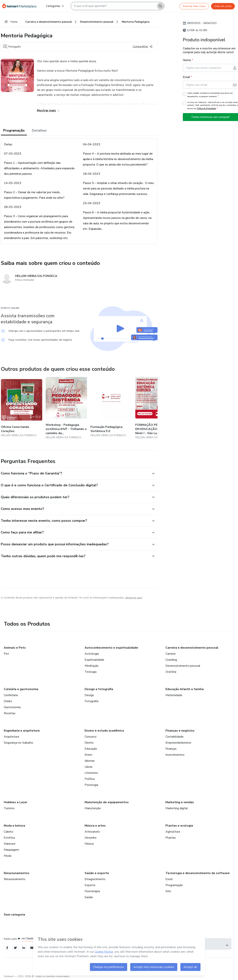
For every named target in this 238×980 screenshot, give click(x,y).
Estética (9, 838)
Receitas (10, 713)
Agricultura (173, 832)
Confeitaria (11, 695)
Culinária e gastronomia (21, 689)
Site (168, 891)
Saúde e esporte (97, 873)
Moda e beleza (14, 826)
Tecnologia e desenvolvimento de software (198, 873)
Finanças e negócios (180, 731)
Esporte (90, 885)
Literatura (91, 773)
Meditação (92, 666)
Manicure (10, 844)
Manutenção (93, 808)
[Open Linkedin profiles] (24, 948)
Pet (6, 654)
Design (89, 695)
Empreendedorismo (178, 743)
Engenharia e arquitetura (22, 731)
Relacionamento (15, 879)
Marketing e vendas (180, 802)
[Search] (160, 6)
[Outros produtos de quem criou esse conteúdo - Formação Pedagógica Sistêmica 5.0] (111, 408)
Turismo (9, 808)
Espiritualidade (94, 660)
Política (90, 779)
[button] (75, 474)
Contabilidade (174, 737)
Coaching (171, 660)
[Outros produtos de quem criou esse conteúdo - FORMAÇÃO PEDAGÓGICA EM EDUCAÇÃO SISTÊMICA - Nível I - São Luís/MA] (156, 408)
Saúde (89, 897)
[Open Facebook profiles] (7, 948)
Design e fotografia (99, 689)
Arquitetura (11, 737)
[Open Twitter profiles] (15, 948)
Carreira (170, 654)
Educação (91, 749)
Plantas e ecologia (179, 826)
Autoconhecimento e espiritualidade (111, 648)
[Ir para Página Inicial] (21, 6)
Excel (169, 879)
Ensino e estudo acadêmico (104, 731)
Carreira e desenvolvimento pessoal (192, 648)
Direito (89, 743)
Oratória (171, 672)
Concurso (91, 737)
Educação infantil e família (185, 689)
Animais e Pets (15, 648)
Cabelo (8, 832)
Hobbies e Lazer (16, 802)
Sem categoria (14, 915)
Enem (88, 755)
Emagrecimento (95, 879)
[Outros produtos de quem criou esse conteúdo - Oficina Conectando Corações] (22, 408)
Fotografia (91, 701)
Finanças (171, 749)
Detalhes (39, 130)
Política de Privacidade (207, 108)
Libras (89, 767)
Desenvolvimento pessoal (183, 666)
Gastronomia (12, 707)
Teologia (91, 672)
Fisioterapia (92, 891)
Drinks (8, 701)
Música (89, 844)
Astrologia (92, 654)
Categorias (55, 6)
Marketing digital (177, 808)
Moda (8, 856)
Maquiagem (11, 850)
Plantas (171, 838)
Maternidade (174, 695)
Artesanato (92, 832)
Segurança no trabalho (18, 743)
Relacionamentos (17, 873)
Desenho (91, 838)
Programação (14, 130)
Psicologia (91, 785)
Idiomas (90, 761)
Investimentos (175, 755)
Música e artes (95, 826)
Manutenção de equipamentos (107, 802)
